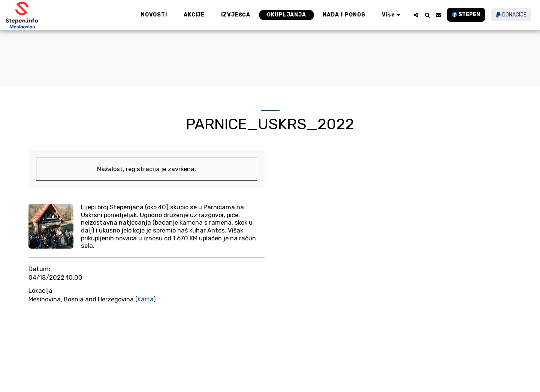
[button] (416, 15)
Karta (145, 299)
